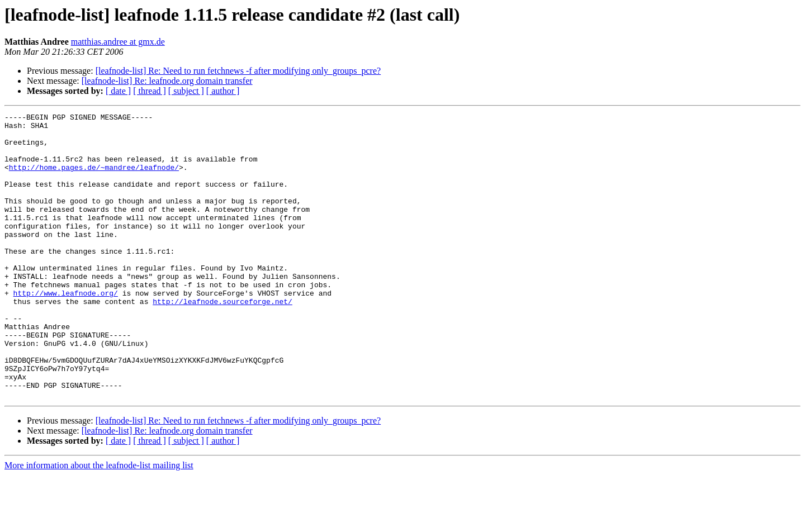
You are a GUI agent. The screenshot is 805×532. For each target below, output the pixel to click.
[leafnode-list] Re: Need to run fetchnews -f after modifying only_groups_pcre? (238, 71)
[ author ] (223, 91)
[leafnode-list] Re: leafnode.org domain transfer (167, 81)
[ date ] (118, 91)
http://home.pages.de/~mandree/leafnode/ (94, 179)
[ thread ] (150, 91)
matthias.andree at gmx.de (118, 42)
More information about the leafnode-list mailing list (99, 522)
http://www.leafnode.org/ (66, 330)
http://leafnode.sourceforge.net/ (222, 340)
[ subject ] (186, 91)
